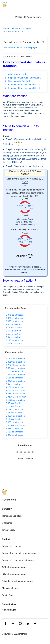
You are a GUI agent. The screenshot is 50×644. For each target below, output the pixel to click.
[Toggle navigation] (46, 4)
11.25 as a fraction (15, 410)
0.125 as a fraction (15, 340)
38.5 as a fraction (14, 406)
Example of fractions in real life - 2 (22, 88)
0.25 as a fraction (14, 344)
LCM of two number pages (15, 574)
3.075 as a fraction (15, 429)
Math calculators (10, 588)
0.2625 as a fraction (15, 375)
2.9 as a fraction (13, 384)
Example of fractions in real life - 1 (22, 85)
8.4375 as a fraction (15, 416)
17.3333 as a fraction (16, 391)
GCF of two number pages (15, 567)
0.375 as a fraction (15, 315)
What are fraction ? (15, 74)
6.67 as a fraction (14, 403)
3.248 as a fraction (15, 435)
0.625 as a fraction (15, 318)
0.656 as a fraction (15, 432)
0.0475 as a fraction (15, 381)
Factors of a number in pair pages (18, 560)
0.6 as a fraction (13, 334)
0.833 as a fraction (15, 422)
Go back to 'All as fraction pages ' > (22, 48)
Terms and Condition (12, 516)
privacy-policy (8, 530)
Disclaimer (7, 523)
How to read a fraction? (17, 81)
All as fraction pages (21, 28)
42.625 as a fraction (15, 359)
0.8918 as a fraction (15, 362)
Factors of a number (12, 546)
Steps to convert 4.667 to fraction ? (23, 78)
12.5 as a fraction (14, 328)
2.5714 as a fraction (15, 368)
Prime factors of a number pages (17, 581)
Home (6, 28)
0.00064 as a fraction (16, 425)
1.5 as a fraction (13, 324)
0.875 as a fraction (15, 321)
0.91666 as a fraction (16, 397)
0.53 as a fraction (14, 413)
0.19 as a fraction (14, 419)
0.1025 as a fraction (15, 400)
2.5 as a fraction (13, 337)
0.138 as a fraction (15, 378)
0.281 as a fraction (15, 371)
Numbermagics (9, 610)
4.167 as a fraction (15, 387)
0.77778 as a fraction (16, 365)
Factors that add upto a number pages (20, 553)
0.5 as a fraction (13, 331)
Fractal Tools (8, 595)
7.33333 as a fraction (16, 394)
